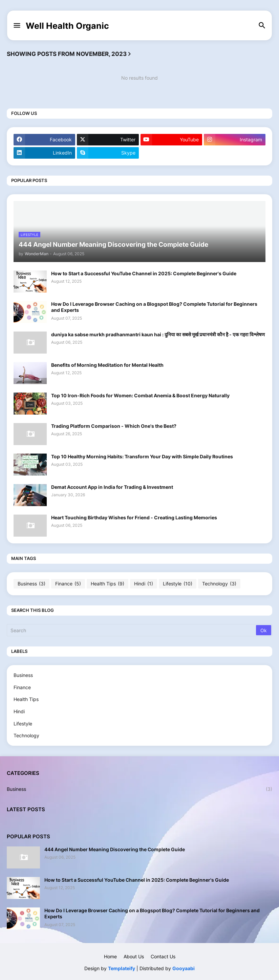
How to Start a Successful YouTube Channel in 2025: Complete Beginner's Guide (144, 273)
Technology (219, 584)
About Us (134, 956)
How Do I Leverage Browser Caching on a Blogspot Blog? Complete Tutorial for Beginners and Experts (154, 307)
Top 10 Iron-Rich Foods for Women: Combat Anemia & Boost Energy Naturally (140, 395)
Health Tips (108, 584)
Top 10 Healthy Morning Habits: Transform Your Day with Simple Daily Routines (142, 456)
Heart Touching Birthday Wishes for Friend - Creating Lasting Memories (134, 517)
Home (110, 956)
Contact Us (163, 956)
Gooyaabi (184, 968)
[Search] (132, 630)
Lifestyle (178, 584)
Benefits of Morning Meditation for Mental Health (107, 365)
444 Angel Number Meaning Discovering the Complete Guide (115, 849)
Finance (68, 584)
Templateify (122, 968)
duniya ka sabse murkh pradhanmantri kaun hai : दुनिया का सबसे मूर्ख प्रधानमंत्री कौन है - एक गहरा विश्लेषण (158, 334)
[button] (16, 26)
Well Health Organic (67, 26)
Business (31, 584)
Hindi (144, 584)
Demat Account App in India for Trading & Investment (112, 487)
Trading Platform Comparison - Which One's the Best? (114, 426)
